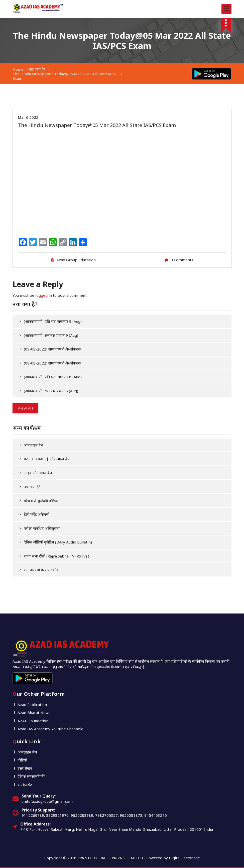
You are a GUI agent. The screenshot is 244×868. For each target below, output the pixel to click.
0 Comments (182, 260)
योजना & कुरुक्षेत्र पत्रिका (41, 500)
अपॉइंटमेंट (25, 784)
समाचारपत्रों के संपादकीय (41, 570)
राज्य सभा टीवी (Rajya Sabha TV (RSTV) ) (56, 556)
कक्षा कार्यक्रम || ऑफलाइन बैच (47, 459)
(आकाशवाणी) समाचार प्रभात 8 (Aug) (51, 391)
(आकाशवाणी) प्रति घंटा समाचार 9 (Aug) (53, 321)
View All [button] (25, 408)
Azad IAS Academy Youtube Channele (50, 729)
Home (18, 69)
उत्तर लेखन (25, 768)
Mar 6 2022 (28, 117)
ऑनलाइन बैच (34, 445)
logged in (44, 295)
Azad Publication (32, 704)
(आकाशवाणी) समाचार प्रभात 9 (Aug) (51, 335)
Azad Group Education (76, 260)
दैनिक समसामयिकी (31, 776)
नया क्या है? (37, 69)
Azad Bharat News (34, 712)
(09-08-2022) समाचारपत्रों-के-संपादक (52, 349)
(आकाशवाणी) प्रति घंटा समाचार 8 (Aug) (53, 377)
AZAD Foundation (33, 721)
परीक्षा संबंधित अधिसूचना (42, 528)
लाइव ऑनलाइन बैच (38, 473)
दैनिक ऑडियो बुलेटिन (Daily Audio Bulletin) (58, 542)
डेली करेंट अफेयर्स (36, 514)
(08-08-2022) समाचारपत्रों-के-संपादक (52, 363)
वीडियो (22, 760)
